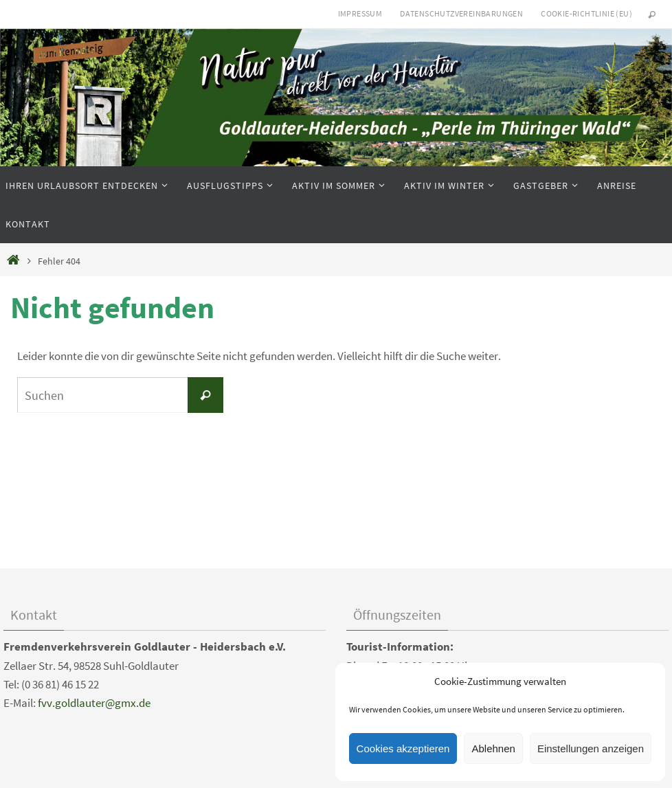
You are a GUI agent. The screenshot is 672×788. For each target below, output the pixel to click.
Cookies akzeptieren (403, 748)
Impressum (360, 13)
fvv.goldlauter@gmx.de (94, 703)
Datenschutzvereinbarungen (461, 13)
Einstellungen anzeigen (591, 748)
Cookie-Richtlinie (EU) (586, 13)
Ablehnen (493, 748)
